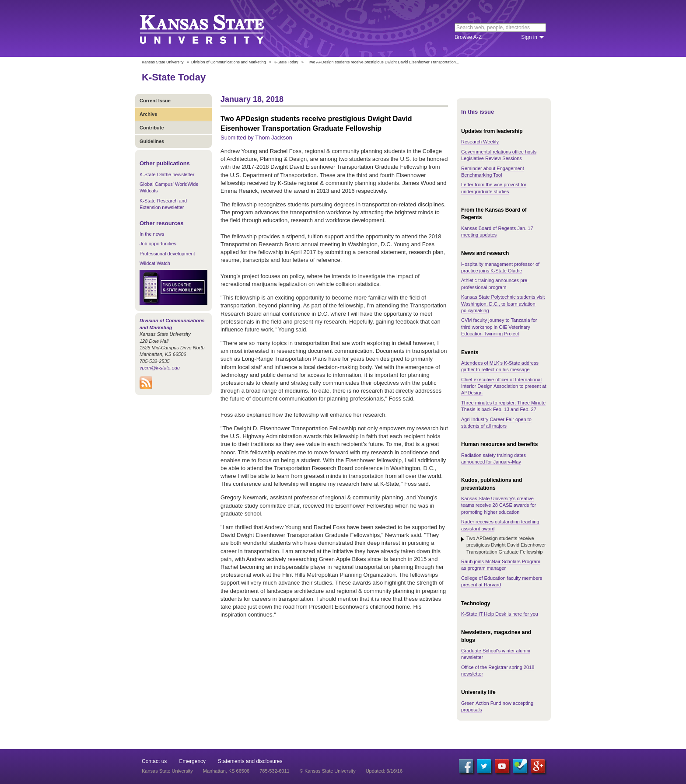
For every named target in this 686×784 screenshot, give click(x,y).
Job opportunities (158, 244)
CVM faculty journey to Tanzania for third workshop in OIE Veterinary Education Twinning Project (499, 327)
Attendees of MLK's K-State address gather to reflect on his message (500, 366)
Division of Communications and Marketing (229, 62)
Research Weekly (480, 142)
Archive (148, 114)
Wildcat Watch (155, 263)
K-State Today (286, 62)
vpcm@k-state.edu (160, 368)
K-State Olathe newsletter (167, 174)
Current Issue (155, 101)
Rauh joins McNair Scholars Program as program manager (501, 565)
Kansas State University (213, 28)
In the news (152, 234)
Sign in (529, 37)
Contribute (152, 128)
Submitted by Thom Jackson (256, 138)
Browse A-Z (468, 37)
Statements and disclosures (250, 761)
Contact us (154, 761)
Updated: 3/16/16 (384, 771)
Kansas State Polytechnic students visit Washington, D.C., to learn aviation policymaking (503, 304)
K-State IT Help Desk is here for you (500, 614)
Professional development (167, 254)
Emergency (192, 761)
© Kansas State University (328, 771)
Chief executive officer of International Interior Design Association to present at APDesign (504, 386)
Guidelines (152, 141)
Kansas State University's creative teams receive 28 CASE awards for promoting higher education (499, 505)
